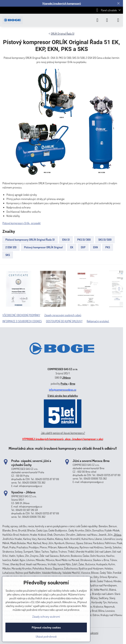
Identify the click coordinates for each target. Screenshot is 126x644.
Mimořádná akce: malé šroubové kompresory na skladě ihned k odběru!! (63, 448)
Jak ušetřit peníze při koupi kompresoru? (63, 433)
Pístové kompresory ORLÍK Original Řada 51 (30, 240)
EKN (95, 247)
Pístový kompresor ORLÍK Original (43, 247)
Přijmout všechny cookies (46, 627)
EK (72, 247)
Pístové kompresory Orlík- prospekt (21, 223)
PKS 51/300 (84, 240)
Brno (73, 384)
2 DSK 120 (11, 247)
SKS (8, 255)
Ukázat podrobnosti (46, 636)
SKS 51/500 (105, 240)
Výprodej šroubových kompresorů (62, 3)
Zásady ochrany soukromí (46, 617)
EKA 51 (66, 240)
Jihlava (66, 377)
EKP (83, 247)
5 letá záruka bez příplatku (63, 396)
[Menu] (118, 20)
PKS (108, 247)
